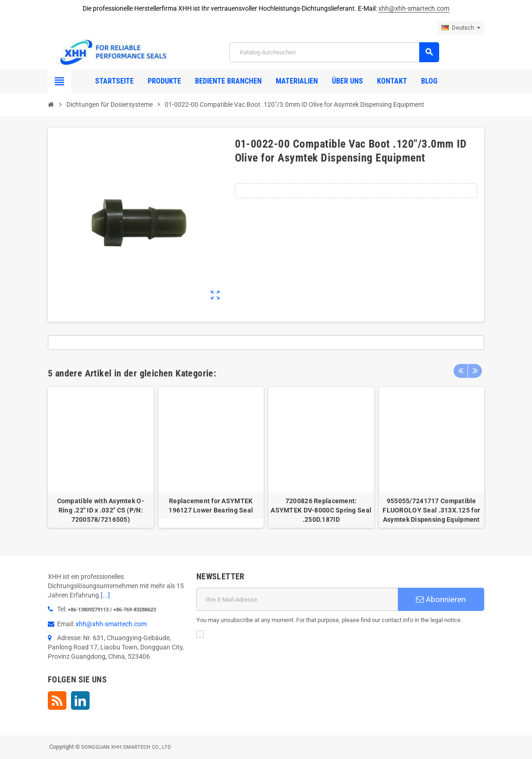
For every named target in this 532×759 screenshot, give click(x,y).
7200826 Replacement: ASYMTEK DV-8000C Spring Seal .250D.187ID (321, 510)
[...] (105, 595)
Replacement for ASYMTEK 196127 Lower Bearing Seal (211, 506)
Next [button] (475, 371)
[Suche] (334, 52)
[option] (101, 458)
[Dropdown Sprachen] (461, 28)
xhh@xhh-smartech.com (414, 8)
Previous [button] (461, 371)
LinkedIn (80, 701)
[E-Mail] (297, 599)
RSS (57, 701)
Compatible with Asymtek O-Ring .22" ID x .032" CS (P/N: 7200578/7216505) (101, 510)
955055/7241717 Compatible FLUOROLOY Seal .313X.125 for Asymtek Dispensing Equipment (431, 510)
